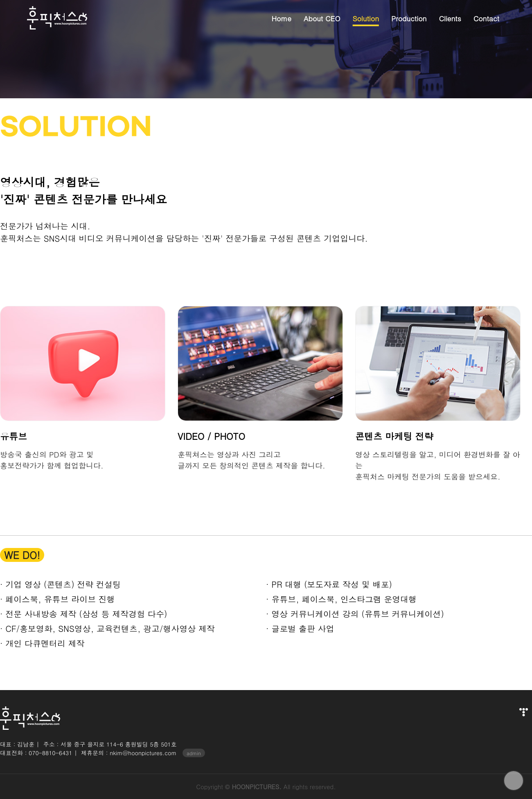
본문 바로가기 (0, 0)
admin (194, 753)
